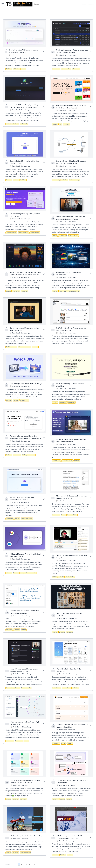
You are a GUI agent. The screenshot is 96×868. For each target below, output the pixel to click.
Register (91, 4)
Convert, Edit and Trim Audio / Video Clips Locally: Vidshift (24, 162)
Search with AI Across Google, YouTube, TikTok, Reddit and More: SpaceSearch (24, 106)
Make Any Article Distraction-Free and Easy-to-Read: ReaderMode (72, 497)
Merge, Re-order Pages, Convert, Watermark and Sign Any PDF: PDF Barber (26, 781)
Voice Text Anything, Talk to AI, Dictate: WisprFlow (70, 385)
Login (84, 4)
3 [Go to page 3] (24, 864)
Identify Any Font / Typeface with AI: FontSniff (70, 614)
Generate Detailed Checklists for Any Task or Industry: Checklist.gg (73, 726)
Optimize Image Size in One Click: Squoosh (25, 836)
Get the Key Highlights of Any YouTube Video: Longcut (72, 557)
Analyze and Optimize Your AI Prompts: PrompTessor (70, 273)
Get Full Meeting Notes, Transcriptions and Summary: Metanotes (71, 329)
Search (36, 4)
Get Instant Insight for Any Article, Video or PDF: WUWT (25, 215)
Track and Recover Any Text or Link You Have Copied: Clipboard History (72, 51)
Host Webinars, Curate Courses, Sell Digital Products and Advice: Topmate (71, 107)
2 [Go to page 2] (21, 864)
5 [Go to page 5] (29, 864)
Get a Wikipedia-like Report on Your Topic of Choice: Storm (72, 781)
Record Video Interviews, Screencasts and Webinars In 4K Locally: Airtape (71, 218)
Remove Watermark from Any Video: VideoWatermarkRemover (23, 498)
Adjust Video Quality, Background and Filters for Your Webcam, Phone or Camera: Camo (25, 273)
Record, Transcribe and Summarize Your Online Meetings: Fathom (24, 670)
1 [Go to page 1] (19, 864)
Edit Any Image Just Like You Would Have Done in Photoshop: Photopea (71, 837)
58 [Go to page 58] (35, 864)
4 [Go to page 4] (27, 864)
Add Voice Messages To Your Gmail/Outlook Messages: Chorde (25, 555)
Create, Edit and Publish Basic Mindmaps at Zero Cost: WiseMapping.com (71, 162)
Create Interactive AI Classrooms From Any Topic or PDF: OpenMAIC (24, 51)
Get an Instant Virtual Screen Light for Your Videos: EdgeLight (25, 329)
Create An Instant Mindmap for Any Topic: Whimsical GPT (25, 723)
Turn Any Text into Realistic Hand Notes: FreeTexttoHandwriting (25, 612)
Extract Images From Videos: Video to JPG (25, 384)
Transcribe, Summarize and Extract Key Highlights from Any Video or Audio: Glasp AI (26, 437)
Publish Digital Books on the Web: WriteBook (69, 670)
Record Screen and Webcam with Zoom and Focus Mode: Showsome (71, 440)
